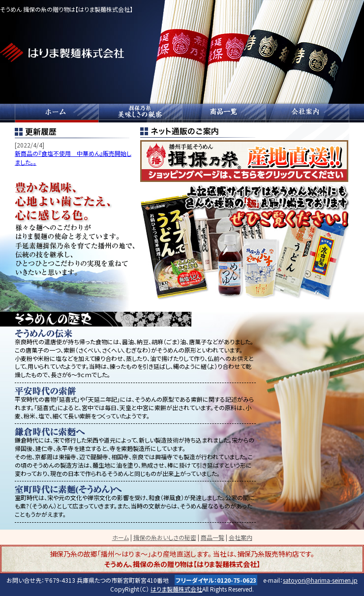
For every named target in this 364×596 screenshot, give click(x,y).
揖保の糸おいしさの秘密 (140, 113)
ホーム (57, 113)
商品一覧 (224, 113)
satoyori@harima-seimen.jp (320, 580)
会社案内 (307, 113)
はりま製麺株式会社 (176, 589)
